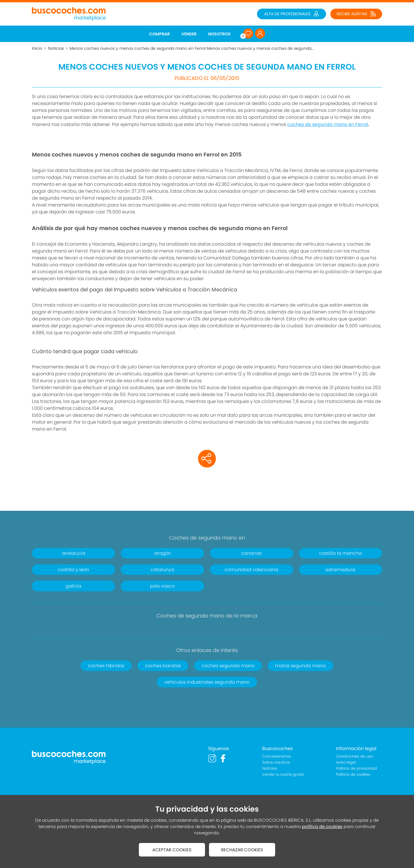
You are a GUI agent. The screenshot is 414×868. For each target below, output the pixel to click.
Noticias (56, 48)
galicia (73, 586)
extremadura (340, 570)
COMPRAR (160, 34)
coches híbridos (106, 666)
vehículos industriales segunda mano (207, 682)
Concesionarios (277, 756)
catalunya (162, 570)
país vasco (162, 586)
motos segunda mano (300, 666)
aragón (163, 553)
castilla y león (73, 570)
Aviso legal (346, 762)
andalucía (74, 553)
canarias (251, 553)
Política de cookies (353, 774)
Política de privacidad (356, 768)
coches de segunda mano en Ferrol (328, 124)
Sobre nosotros (276, 762)
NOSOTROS (219, 34)
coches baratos (163, 666)
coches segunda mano (228, 666)
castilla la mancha (341, 553)
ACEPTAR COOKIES (172, 850)
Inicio (37, 48)
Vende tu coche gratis (283, 774)
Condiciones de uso (354, 756)
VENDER (189, 34)
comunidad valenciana (251, 570)
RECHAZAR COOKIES (242, 850)
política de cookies (322, 826)
